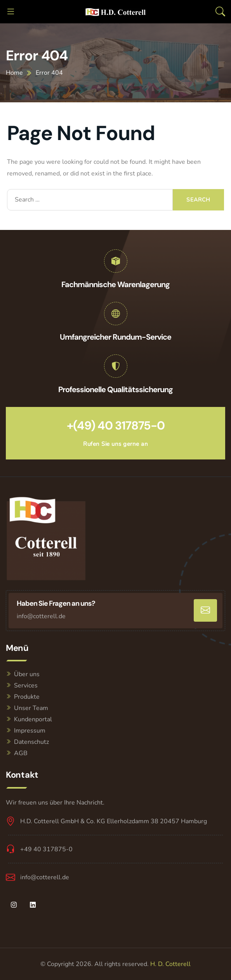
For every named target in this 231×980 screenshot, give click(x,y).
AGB (21, 753)
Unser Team (31, 708)
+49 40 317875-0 (46, 849)
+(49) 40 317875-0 (116, 425)
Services (26, 685)
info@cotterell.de (41, 616)
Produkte (27, 697)
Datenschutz (31, 742)
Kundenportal (33, 719)
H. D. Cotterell (170, 964)
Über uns (27, 674)
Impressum (30, 731)
